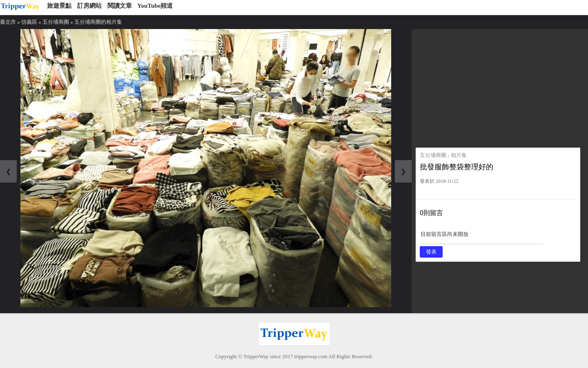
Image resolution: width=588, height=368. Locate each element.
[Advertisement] (498, 86)
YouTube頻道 (155, 6)
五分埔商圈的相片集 (98, 22)
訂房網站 (89, 6)
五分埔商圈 (56, 22)
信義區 (29, 22)
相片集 (459, 155)
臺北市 (8, 22)
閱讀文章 (120, 6)
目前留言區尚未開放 (482, 237)
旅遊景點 (59, 6)
